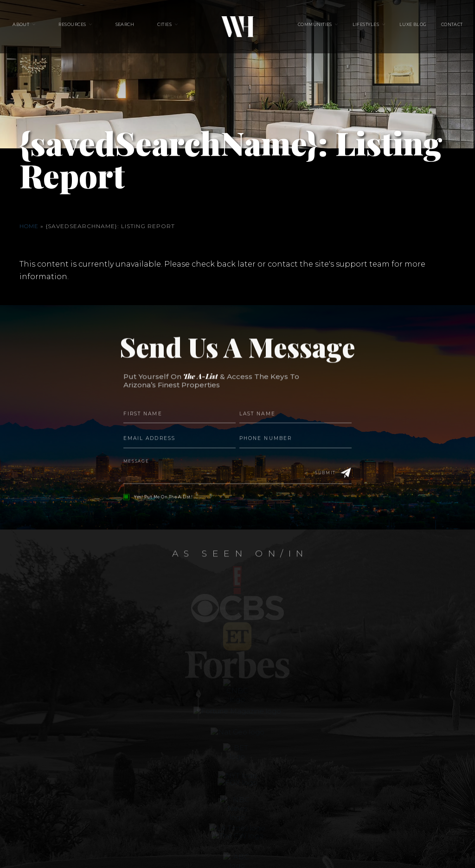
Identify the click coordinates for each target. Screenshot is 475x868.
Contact (434, 28)
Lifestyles (360, 28)
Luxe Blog (401, 28)
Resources (84, 28)
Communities (315, 28)
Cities (164, 28)
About (39, 28)
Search (131, 28)
